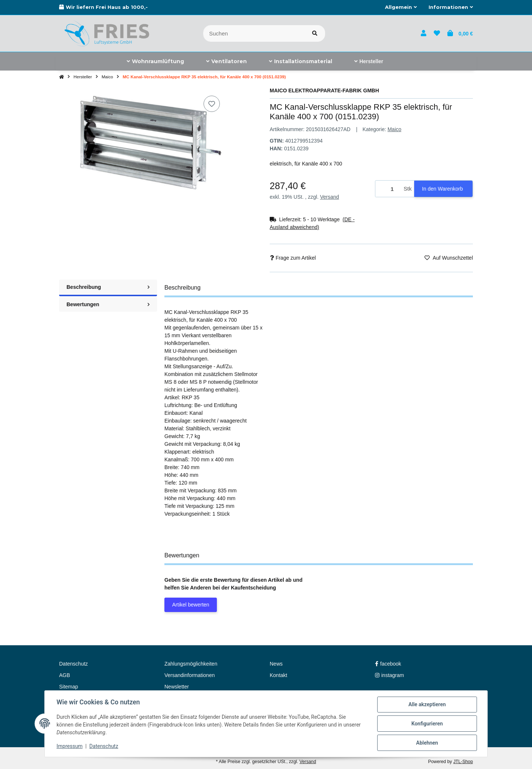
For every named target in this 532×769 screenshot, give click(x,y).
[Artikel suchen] (315, 33)
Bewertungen (108, 304)
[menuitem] (155, 61)
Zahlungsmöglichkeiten (191, 664)
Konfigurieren (427, 724)
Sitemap (69, 687)
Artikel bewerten (191, 605)
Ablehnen (427, 743)
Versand (329, 197)
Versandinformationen (190, 675)
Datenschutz (104, 746)
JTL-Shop (463, 762)
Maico (394, 129)
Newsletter (177, 687)
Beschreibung (108, 287)
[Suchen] (254, 33)
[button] (401, 7)
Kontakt (278, 675)
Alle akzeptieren (427, 704)
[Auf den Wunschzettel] (212, 104)
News (276, 664)
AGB (65, 675)
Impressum (69, 746)
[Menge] (388, 189)
